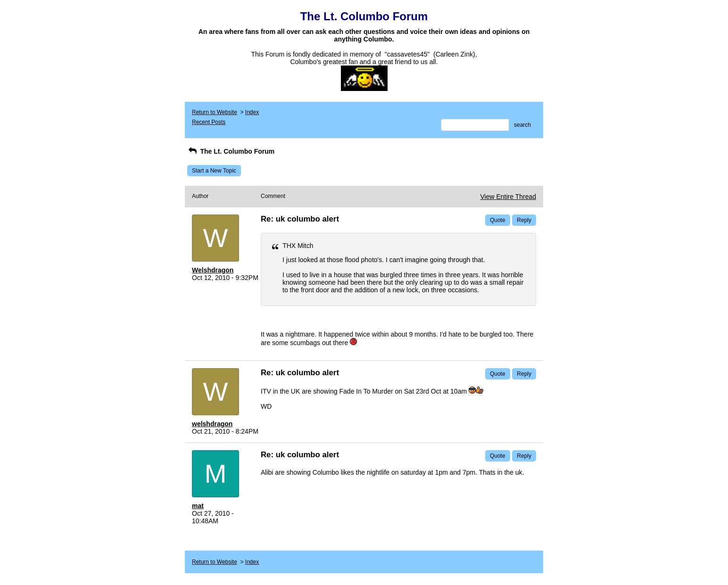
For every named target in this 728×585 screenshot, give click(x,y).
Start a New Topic (214, 171)
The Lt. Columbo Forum (231, 151)
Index (252, 112)
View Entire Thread (508, 197)
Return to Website (215, 112)
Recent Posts (209, 122)
